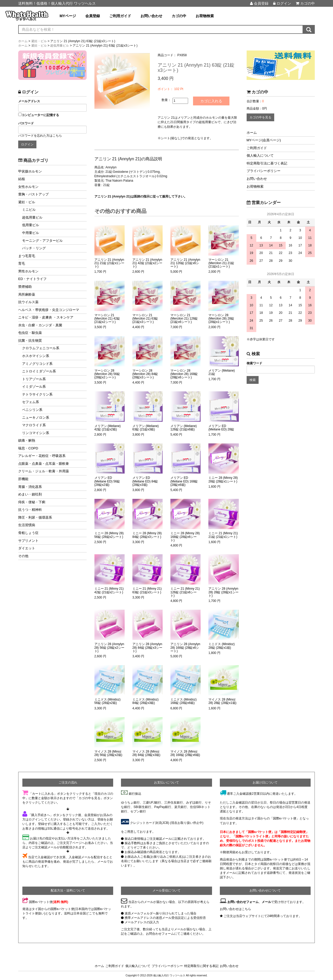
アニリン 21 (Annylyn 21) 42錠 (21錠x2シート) (147, 263)
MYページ (68, 16)
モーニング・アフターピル (42, 241)
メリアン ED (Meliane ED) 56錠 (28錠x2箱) (107, 481)
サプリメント (28, 541)
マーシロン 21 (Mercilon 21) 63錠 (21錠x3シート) (145, 319)
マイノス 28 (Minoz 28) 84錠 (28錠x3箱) (146, 753)
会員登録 (259, 3)
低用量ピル (31, 225)
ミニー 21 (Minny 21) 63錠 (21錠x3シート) (147, 590)
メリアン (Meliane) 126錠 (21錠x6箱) (184, 428)
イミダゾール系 (34, 387)
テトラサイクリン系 (37, 394)
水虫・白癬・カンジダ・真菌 (40, 325)
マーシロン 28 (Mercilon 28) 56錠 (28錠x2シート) (107, 374)
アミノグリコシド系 (37, 364)
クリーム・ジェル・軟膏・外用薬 (44, 471)
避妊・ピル (27, 202)
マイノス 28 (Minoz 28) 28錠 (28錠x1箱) (222, 701)
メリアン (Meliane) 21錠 (222, 372)
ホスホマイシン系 (36, 356)
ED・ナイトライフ (32, 279)
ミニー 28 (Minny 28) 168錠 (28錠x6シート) (185, 537)
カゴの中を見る (260, 117)
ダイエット (27, 548)
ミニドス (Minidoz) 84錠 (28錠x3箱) (146, 701)
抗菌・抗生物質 (30, 341)
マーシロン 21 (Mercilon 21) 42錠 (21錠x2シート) (107, 319)
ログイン (282, 3)
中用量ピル (31, 233)
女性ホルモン (28, 187)
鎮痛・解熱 (27, 440)
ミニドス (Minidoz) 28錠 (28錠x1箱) (222, 646)
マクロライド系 (34, 425)
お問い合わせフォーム (243, 902)
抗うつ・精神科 (30, 510)
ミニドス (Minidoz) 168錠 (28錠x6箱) (184, 701)
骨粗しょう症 (28, 533)
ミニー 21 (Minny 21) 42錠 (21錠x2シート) (109, 590)
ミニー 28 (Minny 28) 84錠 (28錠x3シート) (147, 535)
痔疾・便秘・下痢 (32, 502)
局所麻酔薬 (27, 294)
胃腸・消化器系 (30, 487)
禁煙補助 (25, 287)
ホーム (252, 133)
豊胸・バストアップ (33, 194)
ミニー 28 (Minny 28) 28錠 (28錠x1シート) (223, 480)
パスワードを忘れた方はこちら (40, 136)
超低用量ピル (32, 217)
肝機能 (23, 479)
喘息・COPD (28, 448)
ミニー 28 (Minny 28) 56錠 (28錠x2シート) (109, 535)
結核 (22, 179)
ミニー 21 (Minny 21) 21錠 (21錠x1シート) (223, 535)
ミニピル (29, 210)
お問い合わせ (151, 16)
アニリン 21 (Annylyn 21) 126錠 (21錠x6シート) (185, 263)
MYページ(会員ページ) (264, 140)
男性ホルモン (28, 271)
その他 (23, 556)
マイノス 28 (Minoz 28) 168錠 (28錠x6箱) (185, 753)
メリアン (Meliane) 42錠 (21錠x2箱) (108, 428)
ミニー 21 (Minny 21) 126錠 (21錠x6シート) (185, 592)
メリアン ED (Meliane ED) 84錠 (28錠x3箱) (145, 481)
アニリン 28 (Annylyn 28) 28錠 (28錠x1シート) (223, 592)
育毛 (22, 263)
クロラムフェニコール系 (41, 348)
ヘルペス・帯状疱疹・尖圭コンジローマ (49, 310)
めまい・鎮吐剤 (30, 494)
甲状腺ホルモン (30, 171)
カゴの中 (305, 3)
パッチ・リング (34, 248)
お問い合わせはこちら (235, 909)
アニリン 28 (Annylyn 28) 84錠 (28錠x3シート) (147, 648)
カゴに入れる (211, 101)
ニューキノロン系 (36, 418)
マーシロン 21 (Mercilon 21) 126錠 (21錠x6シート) (184, 319)
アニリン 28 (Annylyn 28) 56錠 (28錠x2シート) (109, 648)
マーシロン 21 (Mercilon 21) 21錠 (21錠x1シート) (221, 263)
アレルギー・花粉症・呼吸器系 (42, 456)
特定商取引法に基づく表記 (267, 163)
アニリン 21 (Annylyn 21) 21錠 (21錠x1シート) (109, 263)
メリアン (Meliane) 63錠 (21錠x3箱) (146, 428)
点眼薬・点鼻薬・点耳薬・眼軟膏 (44, 464)
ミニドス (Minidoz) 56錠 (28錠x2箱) (108, 701)
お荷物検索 (205, 16)
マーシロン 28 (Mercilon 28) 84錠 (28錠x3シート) (145, 374)
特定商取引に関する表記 (201, 966)
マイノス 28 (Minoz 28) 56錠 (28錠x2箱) (108, 753)
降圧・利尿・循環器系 (35, 517)
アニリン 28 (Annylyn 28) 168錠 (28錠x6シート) (185, 648)
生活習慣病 (27, 525)
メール (266, 902)
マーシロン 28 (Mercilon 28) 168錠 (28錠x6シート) (184, 374)
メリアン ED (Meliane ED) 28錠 (221, 428)
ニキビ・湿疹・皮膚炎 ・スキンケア (46, 317)
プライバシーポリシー (264, 171)
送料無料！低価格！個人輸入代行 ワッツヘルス (57, 3)
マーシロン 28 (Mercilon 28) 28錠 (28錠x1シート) (221, 319)
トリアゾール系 (34, 379)
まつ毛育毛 (27, 256)
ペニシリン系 (32, 410)
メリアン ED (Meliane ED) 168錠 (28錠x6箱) (184, 481)
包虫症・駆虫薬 (30, 333)
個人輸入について (260, 155)
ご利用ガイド (120, 16)
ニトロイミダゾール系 (39, 371)
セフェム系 (31, 402)
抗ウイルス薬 (28, 302)
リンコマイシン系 (36, 433)
